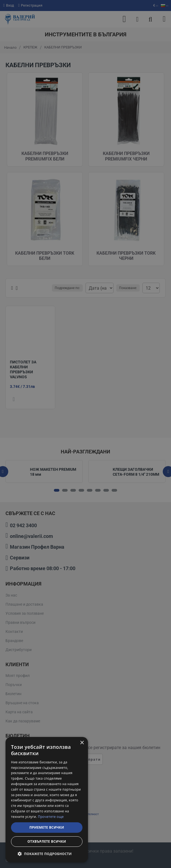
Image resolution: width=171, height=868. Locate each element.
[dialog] (47, 800)
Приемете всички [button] (47, 827)
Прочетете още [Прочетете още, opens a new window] (51, 817)
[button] (47, 854)
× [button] (82, 743)
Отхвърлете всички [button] (47, 841)
